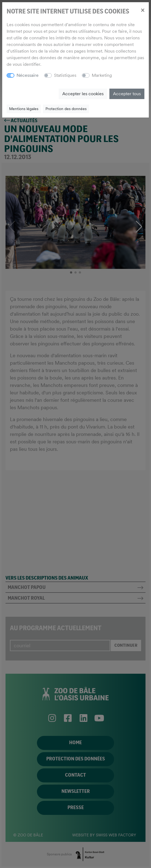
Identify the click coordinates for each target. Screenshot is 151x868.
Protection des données (66, 109)
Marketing (102, 75)
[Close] (143, 10)
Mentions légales (24, 109)
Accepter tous (127, 94)
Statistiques (65, 75)
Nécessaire (28, 75)
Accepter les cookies (83, 94)
